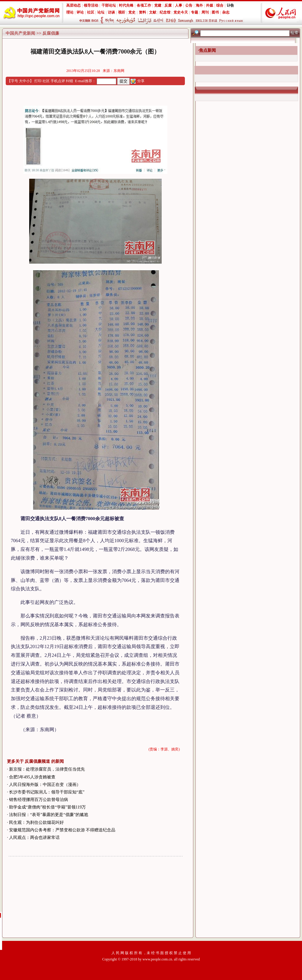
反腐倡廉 (51, 33)
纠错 (70, 81)
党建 (158, 5)
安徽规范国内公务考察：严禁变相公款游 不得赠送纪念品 (62, 830)
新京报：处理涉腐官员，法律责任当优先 (47, 769)
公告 (189, 5)
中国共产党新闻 (20, 33)
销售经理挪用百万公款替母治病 (39, 800)
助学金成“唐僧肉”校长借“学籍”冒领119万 (47, 807)
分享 (141, 81)
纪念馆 (165, 12)
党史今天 (181, 12)
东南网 (119, 71)
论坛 (101, 12)
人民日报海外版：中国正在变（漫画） (45, 785)
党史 (132, 12)
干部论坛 (109, 5)
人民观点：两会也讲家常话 (34, 838)
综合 (220, 5)
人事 (179, 5)
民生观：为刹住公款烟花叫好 (36, 822)
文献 (153, 12)
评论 (80, 12)
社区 (91, 12)
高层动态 (73, 5)
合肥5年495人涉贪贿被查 (32, 777)
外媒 (210, 5)
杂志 (226, 12)
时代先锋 (126, 5)
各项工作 (144, 5)
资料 (142, 12)
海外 (199, 5)
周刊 (205, 12)
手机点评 (58, 81)
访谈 (111, 12)
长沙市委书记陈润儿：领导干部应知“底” (47, 792)
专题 (195, 12)
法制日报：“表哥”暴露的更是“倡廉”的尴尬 (49, 815)
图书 (215, 12)
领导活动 (91, 5)
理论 (70, 12)
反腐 (168, 5)
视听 (122, 12)
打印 (38, 81)
